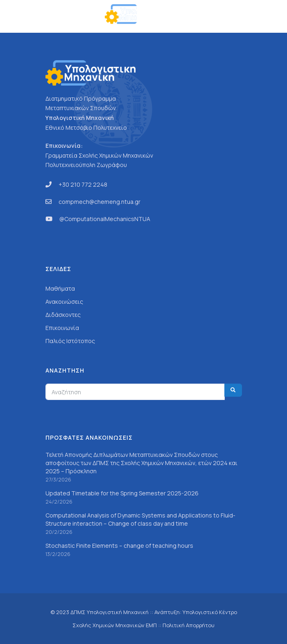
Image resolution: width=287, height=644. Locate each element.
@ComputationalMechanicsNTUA (105, 219)
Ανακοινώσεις (64, 302)
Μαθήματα (60, 288)
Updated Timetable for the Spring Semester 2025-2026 (122, 493)
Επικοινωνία (62, 328)
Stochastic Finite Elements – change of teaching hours (119, 546)
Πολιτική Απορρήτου (189, 625)
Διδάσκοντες (63, 315)
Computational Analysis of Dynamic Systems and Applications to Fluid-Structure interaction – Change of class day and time (140, 519)
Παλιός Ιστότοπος (70, 341)
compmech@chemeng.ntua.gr (99, 202)
